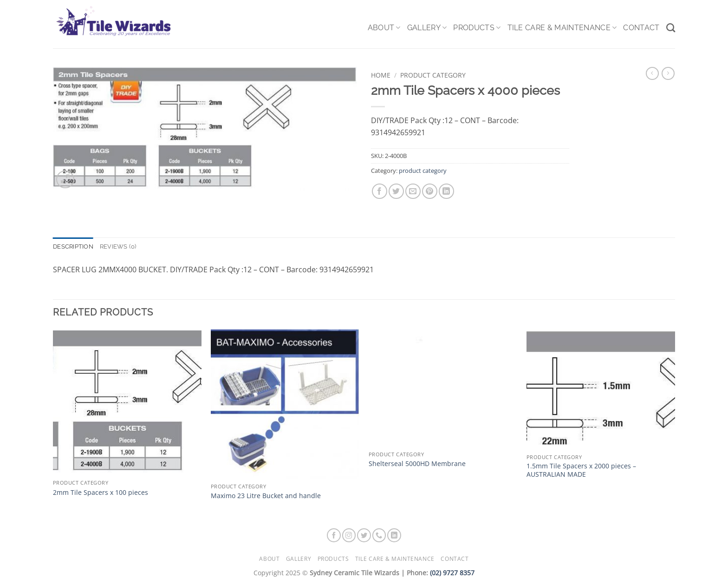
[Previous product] (668, 73)
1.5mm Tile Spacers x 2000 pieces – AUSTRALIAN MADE (581, 470)
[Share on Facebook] (380, 191)
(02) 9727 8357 (452, 573)
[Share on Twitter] (396, 191)
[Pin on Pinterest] (430, 191)
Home (381, 75)
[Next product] (652, 73)
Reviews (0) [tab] (118, 246)
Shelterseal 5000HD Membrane (417, 464)
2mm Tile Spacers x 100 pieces (101, 493)
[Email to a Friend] (413, 191)
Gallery (427, 28)
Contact (641, 28)
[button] (65, 180)
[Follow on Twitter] (364, 535)
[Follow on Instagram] (349, 535)
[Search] (671, 28)
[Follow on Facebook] (334, 535)
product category (433, 75)
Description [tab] (73, 246)
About (384, 28)
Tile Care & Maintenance (562, 28)
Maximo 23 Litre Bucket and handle (266, 496)
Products (477, 28)
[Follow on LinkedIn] (394, 535)
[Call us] (379, 535)
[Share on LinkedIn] (446, 191)
